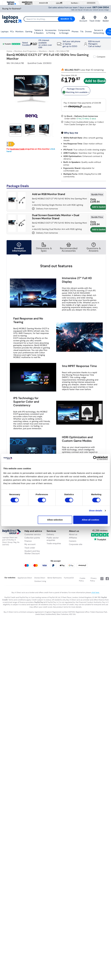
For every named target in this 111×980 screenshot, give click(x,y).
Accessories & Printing (51, 32)
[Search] (49, 19)
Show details (96, 511)
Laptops (5, 32)
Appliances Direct (25, 578)
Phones (75, 32)
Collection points (32, 538)
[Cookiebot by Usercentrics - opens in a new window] (95, 458)
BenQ (52, 51)
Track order (30, 548)
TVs (82, 32)
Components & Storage (64, 32)
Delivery (50, 534)
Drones (88, 32)
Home (9, 51)
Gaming (29, 32)
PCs (12, 32)
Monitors (19, 32)
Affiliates (73, 538)
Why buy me (71, 133)
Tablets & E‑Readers (39, 32)
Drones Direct (40, 578)
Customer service (33, 534)
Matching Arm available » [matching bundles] (76, 92)
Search (66, 19)
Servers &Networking (99, 32)
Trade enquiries (54, 543)
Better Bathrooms (55, 578)
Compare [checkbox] (101, 57)
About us (73, 534)
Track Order (95, 19)
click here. (95, 593)
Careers (73, 541)
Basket (106, 19)
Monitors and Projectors (25, 51)
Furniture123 (69, 578)
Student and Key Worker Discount (32, 552)
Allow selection (55, 520)
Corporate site (76, 544)
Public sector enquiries (53, 539)
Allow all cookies (90, 520)
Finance (28, 541)
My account (30, 544)
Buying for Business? (12, 9)
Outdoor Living (40, 581)
